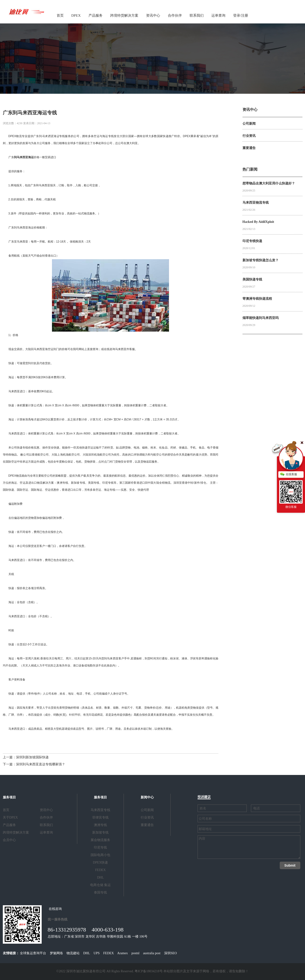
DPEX (76, 15)
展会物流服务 (100, 840)
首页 (60, 15)
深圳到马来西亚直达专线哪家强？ (40, 764)
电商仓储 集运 (100, 885)
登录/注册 (241, 15)
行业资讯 (147, 817)
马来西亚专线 (100, 810)
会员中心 (9, 840)
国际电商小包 (100, 855)
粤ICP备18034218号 (149, 971)
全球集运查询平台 (33, 953)
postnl (135, 953)
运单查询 (218, 15)
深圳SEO (170, 953)
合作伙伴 (175, 15)
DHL (101, 877)
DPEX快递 (101, 862)
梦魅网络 (56, 953)
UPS (97, 953)
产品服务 (96, 15)
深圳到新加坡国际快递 (32, 757)
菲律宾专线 (100, 817)
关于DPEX (10, 817)
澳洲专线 (100, 825)
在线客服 (289, 475)
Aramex (123, 953)
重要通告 (147, 825)
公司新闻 (147, 810)
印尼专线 (100, 847)
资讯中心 (153, 15)
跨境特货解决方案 (124, 15)
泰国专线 (100, 892)
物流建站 (73, 953)
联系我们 (197, 15)
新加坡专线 (100, 832)
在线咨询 (55, 909)
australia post (152, 953)
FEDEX (101, 870)
